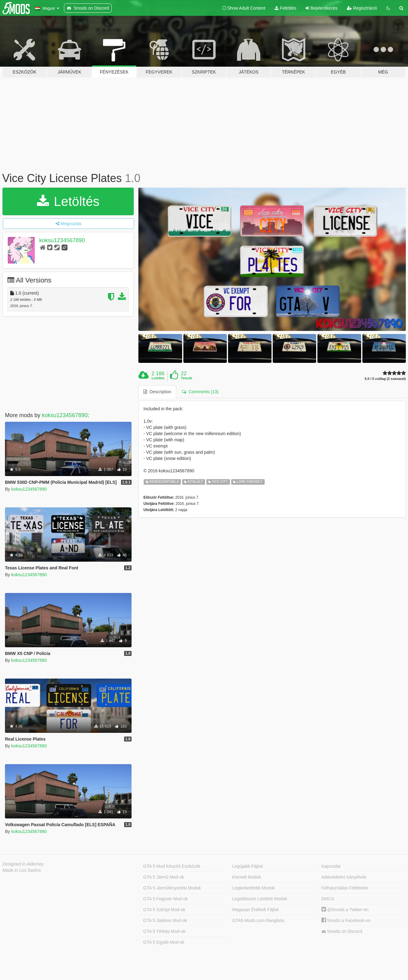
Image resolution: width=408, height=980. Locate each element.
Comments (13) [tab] (200, 392)
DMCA (328, 899)
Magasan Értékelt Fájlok (256, 910)
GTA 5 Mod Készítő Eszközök (172, 866)
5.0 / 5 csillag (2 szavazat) (385, 379)
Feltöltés (285, 8)
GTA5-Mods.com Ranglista (258, 920)
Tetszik (186, 378)
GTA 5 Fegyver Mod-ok (165, 899)
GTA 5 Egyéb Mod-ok (164, 942)
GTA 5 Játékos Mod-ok (165, 920)
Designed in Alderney (23, 864)
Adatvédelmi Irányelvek (344, 877)
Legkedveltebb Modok (254, 888)
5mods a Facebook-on (346, 920)
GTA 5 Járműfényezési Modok (172, 888)
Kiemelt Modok (247, 877)
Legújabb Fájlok (248, 866)
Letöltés (68, 201)
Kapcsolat (331, 866)
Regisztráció (362, 8)
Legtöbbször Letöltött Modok (260, 899)
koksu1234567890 (62, 240)
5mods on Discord (342, 931)
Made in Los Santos (22, 870)
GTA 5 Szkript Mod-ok (164, 910)
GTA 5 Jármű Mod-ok (164, 877)
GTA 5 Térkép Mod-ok (164, 931)
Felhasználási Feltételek (345, 888)
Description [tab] (157, 392)
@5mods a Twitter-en (345, 910)
